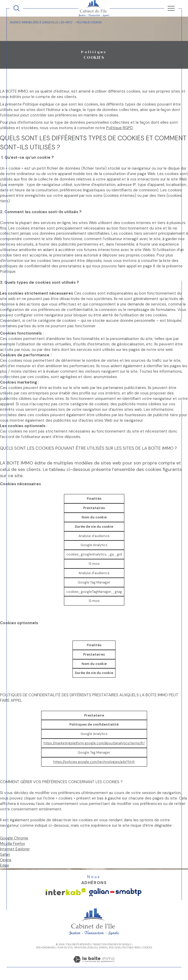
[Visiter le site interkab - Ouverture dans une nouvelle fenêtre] (66, 892)
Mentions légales (85, 948)
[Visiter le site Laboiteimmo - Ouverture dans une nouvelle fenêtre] (94, 965)
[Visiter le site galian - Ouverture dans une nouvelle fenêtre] (115, 892)
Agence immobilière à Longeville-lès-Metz (41, 22)
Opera (6, 860)
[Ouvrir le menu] (171, 8)
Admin (103, 948)
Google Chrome (14, 838)
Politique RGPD (120, 128)
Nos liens (114, 948)
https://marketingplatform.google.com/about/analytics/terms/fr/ (94, 743)
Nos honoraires (46, 948)
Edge (5, 865)
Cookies (147, 948)
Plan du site (65, 948)
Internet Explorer (15, 849)
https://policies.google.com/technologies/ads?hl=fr (94, 762)
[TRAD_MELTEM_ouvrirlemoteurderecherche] (16, 8)
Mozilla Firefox (12, 844)
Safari (5, 854)
